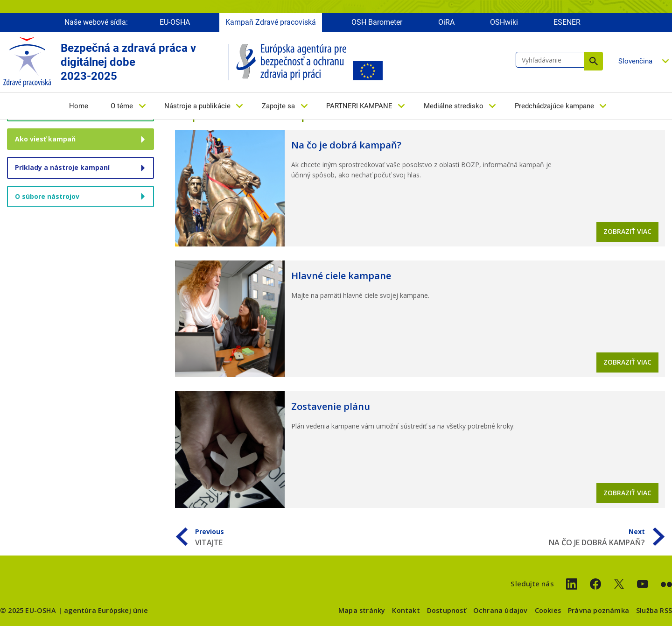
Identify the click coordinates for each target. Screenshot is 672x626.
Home (79, 106)
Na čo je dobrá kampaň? (346, 145)
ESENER (567, 22)
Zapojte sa (278, 106)
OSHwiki (504, 22)
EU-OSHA (175, 22)
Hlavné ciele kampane (341, 276)
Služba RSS (654, 610)
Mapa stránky (362, 610)
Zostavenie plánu (331, 406)
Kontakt (406, 610)
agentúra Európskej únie (106, 610)
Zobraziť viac (627, 231)
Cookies (548, 610)
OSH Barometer (377, 22)
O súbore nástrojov (47, 196)
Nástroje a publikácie (197, 106)
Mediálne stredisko (454, 106)
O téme (122, 106)
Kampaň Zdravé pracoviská (271, 22)
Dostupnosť (447, 610)
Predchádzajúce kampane (554, 106)
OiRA (446, 22)
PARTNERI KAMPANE (359, 106)
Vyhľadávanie (594, 61)
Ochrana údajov (500, 610)
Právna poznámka (598, 610)
